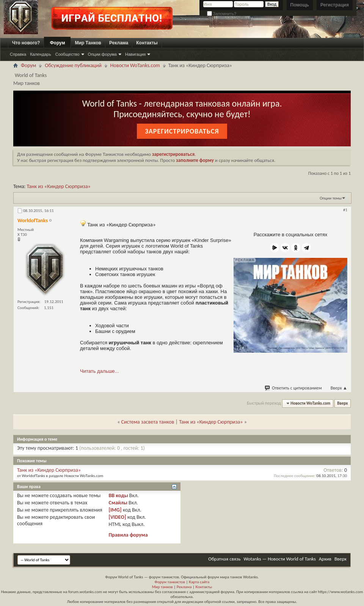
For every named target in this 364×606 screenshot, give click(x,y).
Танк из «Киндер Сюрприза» (59, 186)
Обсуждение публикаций (73, 65)
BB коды (118, 495)
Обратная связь (224, 559)
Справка (18, 54)
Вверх (339, 388)
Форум (57, 43)
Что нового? (26, 43)
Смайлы (118, 503)
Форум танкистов (170, 582)
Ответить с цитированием (293, 388)
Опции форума (102, 54)
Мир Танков (88, 43)
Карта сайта (199, 582)
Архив (325, 559)
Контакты (147, 43)
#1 (345, 210)
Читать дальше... (100, 371)
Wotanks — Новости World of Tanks (280, 559)
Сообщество (67, 54)
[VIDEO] (117, 517)
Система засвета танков (148, 422)
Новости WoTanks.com (135, 65)
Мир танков (162, 587)
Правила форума (128, 535)
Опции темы (331, 198)
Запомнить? (222, 14)
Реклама (119, 43)
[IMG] (115, 510)
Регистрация (335, 5)
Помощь (300, 5)
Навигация (135, 54)
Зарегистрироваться (182, 131)
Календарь (41, 54)
